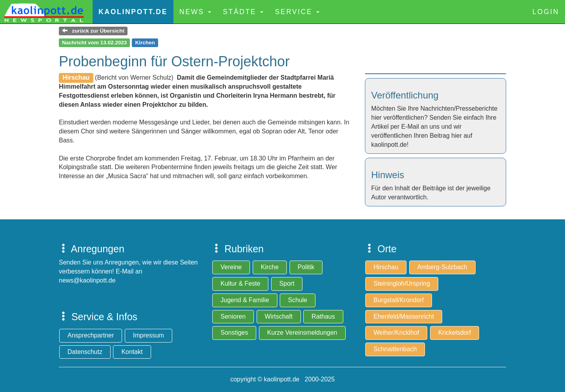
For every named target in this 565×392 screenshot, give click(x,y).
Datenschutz (85, 352)
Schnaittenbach (395, 349)
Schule (298, 300)
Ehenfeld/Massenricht (404, 316)
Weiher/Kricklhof (396, 333)
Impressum (149, 335)
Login (546, 12)
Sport (287, 284)
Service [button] (297, 12)
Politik (306, 267)
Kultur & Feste (240, 284)
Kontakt (132, 352)
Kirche (270, 267)
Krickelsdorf (455, 333)
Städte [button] (243, 12)
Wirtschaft (279, 316)
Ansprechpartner (91, 335)
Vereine (231, 267)
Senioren (233, 316)
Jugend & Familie (245, 300)
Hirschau (386, 267)
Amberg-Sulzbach (442, 267)
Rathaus (323, 316)
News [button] (195, 12)
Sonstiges (234, 333)
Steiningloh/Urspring (402, 284)
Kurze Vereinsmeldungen (302, 333)
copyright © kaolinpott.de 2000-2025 (282, 379)
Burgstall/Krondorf (399, 300)
